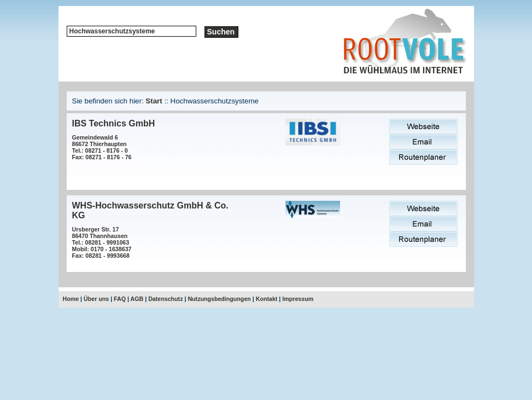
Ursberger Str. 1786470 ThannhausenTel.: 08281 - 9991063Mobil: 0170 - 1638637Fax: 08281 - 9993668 (102, 242)
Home (71, 299)
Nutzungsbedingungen (219, 299)
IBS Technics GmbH (114, 123)
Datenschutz (165, 299)
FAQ (120, 299)
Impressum (298, 299)
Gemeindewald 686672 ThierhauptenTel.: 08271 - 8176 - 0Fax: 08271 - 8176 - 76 (102, 147)
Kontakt (267, 299)
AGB (137, 299)
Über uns (96, 299)
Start (154, 101)
